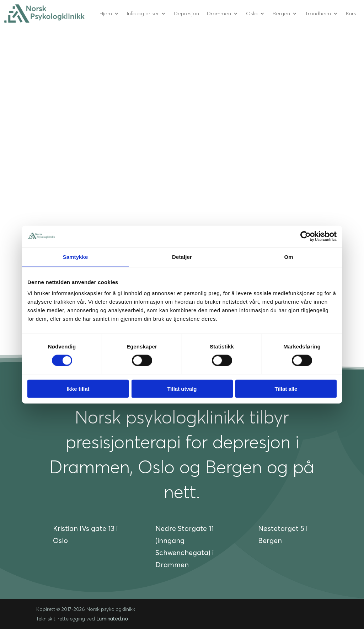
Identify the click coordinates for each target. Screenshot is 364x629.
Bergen (281, 13)
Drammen (219, 13)
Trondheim (318, 13)
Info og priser (143, 13)
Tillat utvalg (182, 389)
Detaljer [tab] (182, 257)
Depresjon (186, 13)
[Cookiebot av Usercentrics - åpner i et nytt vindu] (306, 236)
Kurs (351, 13)
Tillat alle (286, 389)
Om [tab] (288, 257)
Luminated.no (112, 619)
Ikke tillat (78, 389)
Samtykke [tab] (76, 257)
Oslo (252, 13)
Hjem (106, 13)
